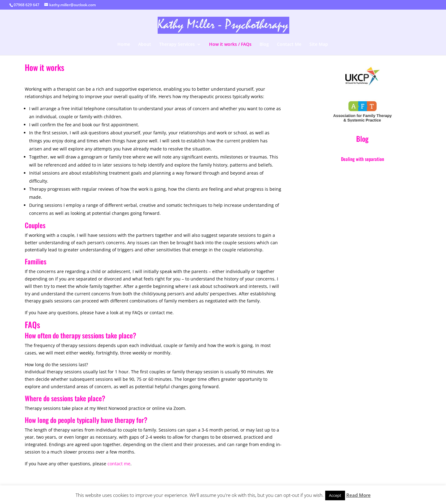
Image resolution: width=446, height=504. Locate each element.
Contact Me (289, 45)
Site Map (319, 45)
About (145, 45)
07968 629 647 (26, 5)
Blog (264, 45)
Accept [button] (335, 495)
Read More (359, 495)
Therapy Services (177, 45)
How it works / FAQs (230, 45)
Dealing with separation (363, 159)
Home (124, 45)
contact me (119, 464)
